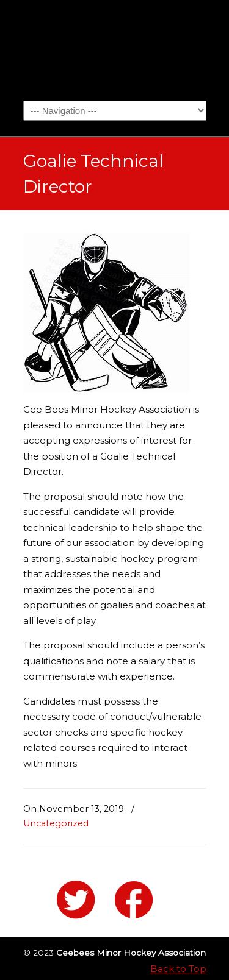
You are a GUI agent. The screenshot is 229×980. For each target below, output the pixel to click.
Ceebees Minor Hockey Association (115, 49)
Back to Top (178, 969)
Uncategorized (56, 823)
